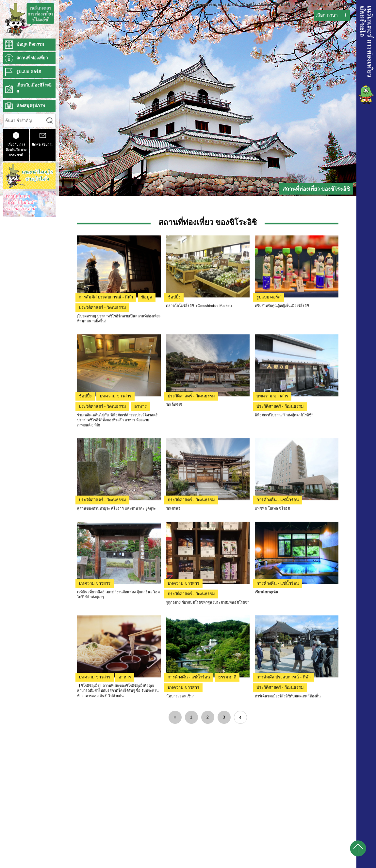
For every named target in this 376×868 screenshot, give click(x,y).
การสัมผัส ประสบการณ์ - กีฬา (106, 381)
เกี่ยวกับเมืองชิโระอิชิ (34, 88)
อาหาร (140, 491)
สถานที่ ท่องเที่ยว (32, 58)
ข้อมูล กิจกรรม (30, 44)
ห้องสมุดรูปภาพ (31, 106)
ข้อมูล (147, 381)
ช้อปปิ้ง (174, 381)
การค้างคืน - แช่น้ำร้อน (278, 584)
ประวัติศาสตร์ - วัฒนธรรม (103, 392)
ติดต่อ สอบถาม (43, 139)
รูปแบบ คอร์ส (269, 381)
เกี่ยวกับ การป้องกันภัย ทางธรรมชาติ (16, 144)
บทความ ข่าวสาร (116, 480)
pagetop (358, 848)
